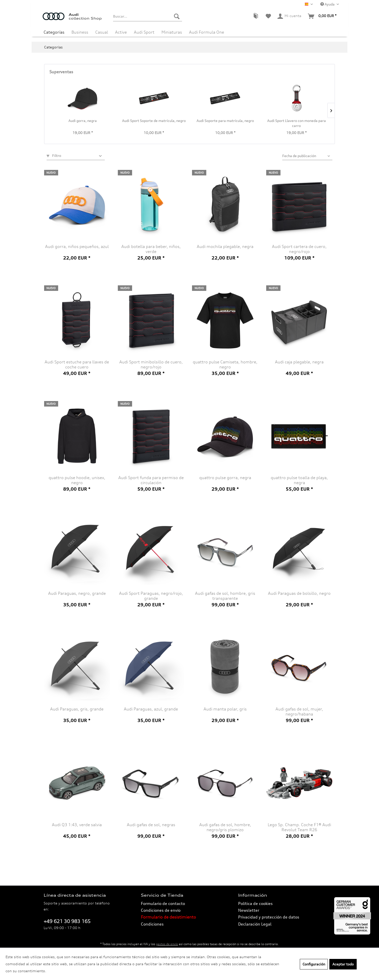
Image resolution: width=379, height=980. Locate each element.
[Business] (80, 32)
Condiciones (152, 924)
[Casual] (102, 32)
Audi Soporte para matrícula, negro (225, 121)
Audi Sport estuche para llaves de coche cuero (77, 364)
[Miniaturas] (172, 32)
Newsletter (249, 910)
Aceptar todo (343, 964)
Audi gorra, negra (83, 121)
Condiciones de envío (161, 910)
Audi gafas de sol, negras (151, 825)
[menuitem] (148, 16)
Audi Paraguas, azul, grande (151, 709)
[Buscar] (177, 16)
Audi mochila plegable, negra (225, 246)
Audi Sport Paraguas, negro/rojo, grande (151, 596)
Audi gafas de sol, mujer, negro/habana (299, 711)
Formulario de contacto (163, 903)
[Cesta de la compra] (322, 16)
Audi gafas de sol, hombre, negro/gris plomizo (225, 827)
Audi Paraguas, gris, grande (77, 709)
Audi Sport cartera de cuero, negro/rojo (299, 249)
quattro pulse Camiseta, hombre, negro (225, 364)
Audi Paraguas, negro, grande (77, 593)
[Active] (121, 32)
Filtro (54, 155)
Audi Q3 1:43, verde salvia (77, 825)
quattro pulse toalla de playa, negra (299, 480)
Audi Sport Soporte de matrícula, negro (154, 121)
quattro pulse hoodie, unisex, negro (77, 480)
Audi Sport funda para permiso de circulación (151, 480)
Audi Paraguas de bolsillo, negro (299, 593)
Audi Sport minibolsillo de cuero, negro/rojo (151, 364)
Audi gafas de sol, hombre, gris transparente (225, 596)
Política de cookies (255, 903)
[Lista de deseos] (268, 16)
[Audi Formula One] (207, 32)
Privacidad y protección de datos (269, 917)
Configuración (314, 964)
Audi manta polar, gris (225, 709)
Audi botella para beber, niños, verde (151, 249)
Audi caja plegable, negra (299, 362)
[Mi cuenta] (290, 16)
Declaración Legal (255, 924)
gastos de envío (167, 944)
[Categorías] (54, 32)
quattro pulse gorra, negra (225, 478)
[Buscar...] (148, 16)
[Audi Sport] (144, 32)
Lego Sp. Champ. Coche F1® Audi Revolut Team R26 (299, 827)
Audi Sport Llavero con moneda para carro (297, 123)
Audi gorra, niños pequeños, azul (77, 246)
